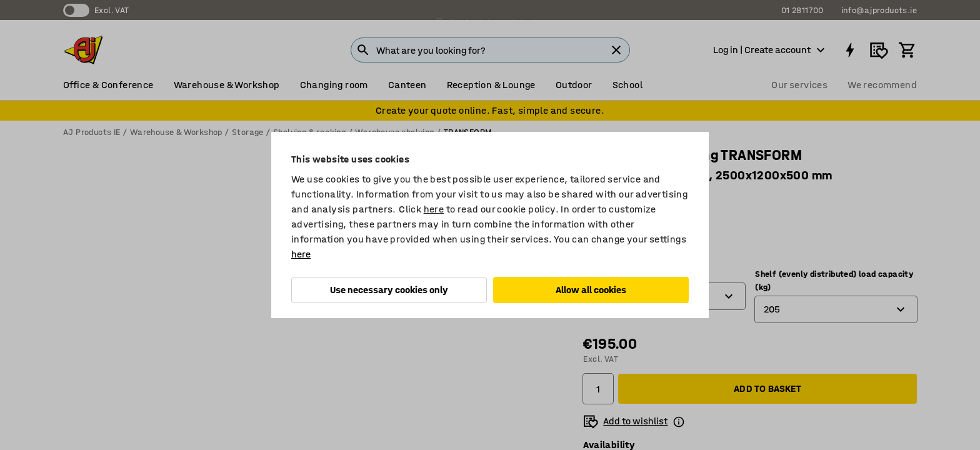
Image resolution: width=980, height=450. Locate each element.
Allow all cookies (591, 290)
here (434, 209)
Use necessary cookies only (389, 290)
